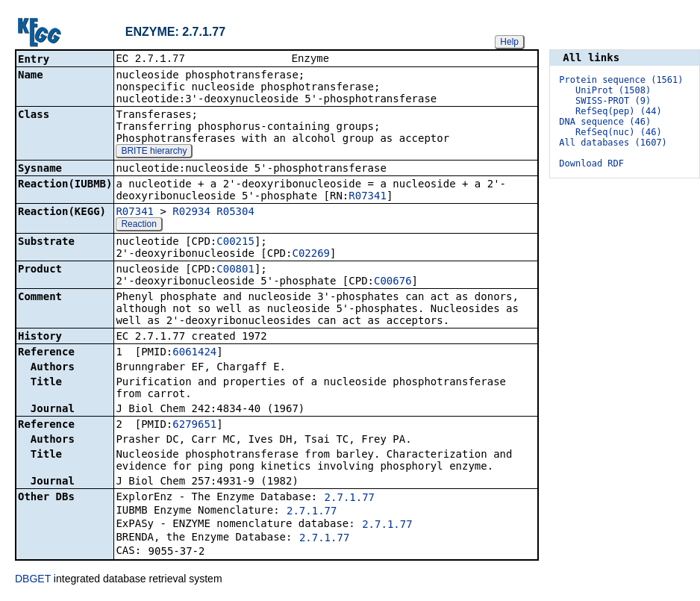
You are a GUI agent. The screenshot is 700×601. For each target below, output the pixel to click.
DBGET (33, 580)
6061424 (194, 353)
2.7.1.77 (350, 499)
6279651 (194, 426)
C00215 (235, 243)
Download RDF (591, 164)
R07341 (368, 197)
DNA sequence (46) (605, 122)
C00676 (393, 282)
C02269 (311, 255)
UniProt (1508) (613, 90)
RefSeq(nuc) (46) (619, 132)
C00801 (235, 270)
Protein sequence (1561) (621, 80)
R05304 (235, 213)
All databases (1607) (613, 143)
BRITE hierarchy (154, 152)
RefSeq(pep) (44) (619, 111)
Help (509, 42)
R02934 (191, 213)
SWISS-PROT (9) (613, 101)
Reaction (138, 225)
